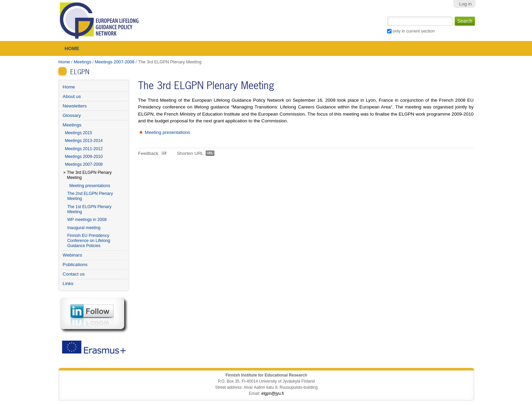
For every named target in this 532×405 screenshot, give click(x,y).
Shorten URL (191, 153)
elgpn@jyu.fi (272, 393)
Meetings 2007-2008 (115, 62)
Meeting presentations (168, 132)
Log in (465, 4)
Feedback (148, 153)
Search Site (387, 16)
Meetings (82, 62)
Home (72, 48)
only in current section (414, 31)
